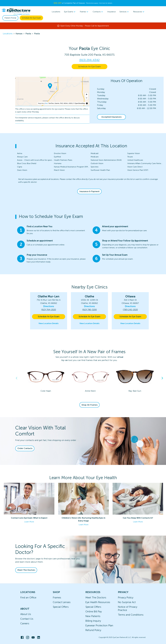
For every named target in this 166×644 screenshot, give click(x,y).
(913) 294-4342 (89, 60)
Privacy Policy (126, 597)
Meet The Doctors (26, 570)
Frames (57, 597)
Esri (46, 103)
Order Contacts (25, 448)
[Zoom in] (87, 94)
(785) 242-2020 (130, 310)
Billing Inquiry (93, 621)
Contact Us (27, 619)
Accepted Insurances (111, 117)
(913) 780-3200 (89, 310)
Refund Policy (93, 630)
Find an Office (28, 597)
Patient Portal (10, 18)
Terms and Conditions (131, 615)
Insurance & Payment (89, 191)
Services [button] (124, 12)
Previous (17, 378)
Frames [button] (84, 12)
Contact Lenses (62, 602)
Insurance (111, 12)
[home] (16, 12)
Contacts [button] (98, 12)
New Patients (93, 616)
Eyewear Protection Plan (99, 625)
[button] (89, 288)
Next (162, 378)
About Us (26, 614)
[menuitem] (70, 12)
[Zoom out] (87, 98)
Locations (56, 12)
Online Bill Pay (94, 611)
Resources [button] (139, 12)
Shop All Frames (89, 405)
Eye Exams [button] (70, 12)
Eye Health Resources (98, 602)
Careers (25, 623)
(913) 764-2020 (49, 310)
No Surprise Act (127, 602)
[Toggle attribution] (87, 103)
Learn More (29, 522)
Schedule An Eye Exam (31, 18)
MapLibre (41, 103)
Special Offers (61, 607)
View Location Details (49, 323)
